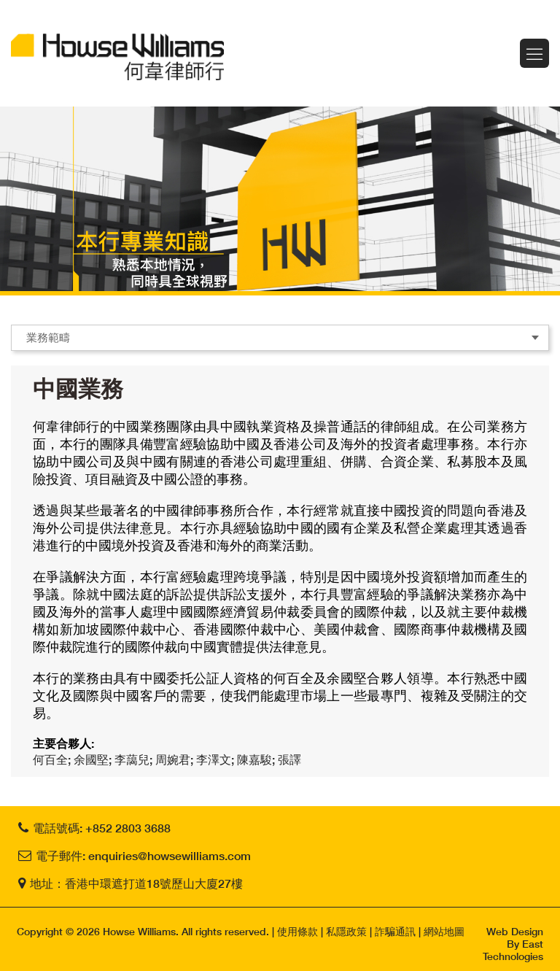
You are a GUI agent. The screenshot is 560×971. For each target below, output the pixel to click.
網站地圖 (444, 931)
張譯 (289, 759)
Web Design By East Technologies (513, 944)
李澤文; (217, 759)
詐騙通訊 (395, 931)
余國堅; (94, 759)
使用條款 (297, 931)
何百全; (53, 759)
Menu (534, 53)
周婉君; (176, 759)
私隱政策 (346, 931)
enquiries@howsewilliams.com (170, 855)
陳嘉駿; (257, 759)
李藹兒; (135, 759)
